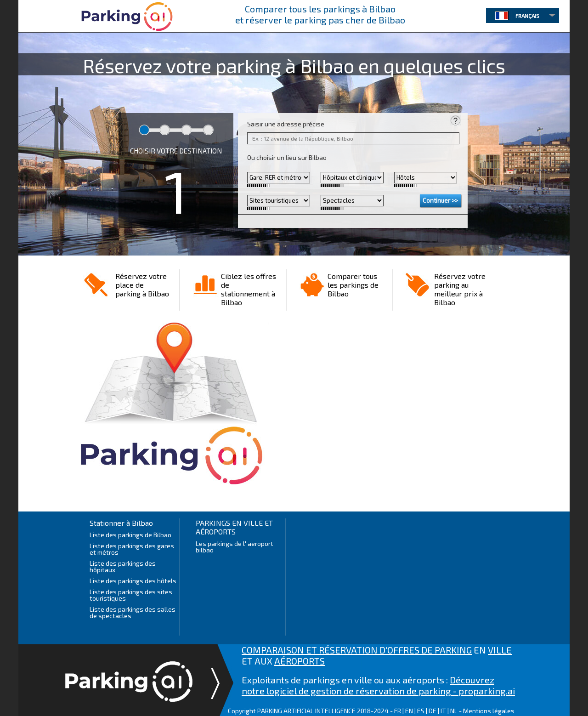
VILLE (500, 650)
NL (454, 711)
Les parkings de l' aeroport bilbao (235, 547)
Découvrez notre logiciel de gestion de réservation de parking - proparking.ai (378, 685)
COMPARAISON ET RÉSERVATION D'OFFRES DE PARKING (357, 650)
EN (409, 711)
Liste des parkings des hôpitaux (123, 566)
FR (398, 711)
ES (421, 711)
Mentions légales (489, 711)
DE (433, 711)
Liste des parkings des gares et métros (132, 549)
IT (443, 711)
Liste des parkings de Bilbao (130, 535)
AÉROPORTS (300, 661)
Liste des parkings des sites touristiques (131, 595)
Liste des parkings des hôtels (133, 581)
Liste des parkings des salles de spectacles (133, 612)
